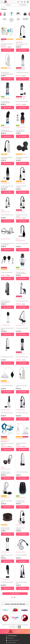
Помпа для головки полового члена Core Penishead (6, 473)
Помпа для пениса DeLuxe (22, 413)
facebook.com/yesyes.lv (12, 640)
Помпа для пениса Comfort (7, 357)
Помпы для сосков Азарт (7, 272)
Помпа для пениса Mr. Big (22, 301)
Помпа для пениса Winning (22, 472)
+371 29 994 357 (12, 636)
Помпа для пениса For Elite (22, 328)
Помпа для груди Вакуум (21, 555)
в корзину (8, 50)
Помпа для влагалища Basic (22, 243)
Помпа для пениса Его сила (7, 215)
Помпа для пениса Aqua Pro (7, 582)
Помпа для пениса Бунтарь (22, 357)
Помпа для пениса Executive (22, 73)
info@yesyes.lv (11, 638)
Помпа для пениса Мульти (7, 413)
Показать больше (15, 594)
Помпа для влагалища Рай (7, 386)
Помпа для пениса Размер (22, 101)
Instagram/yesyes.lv (11, 642)
